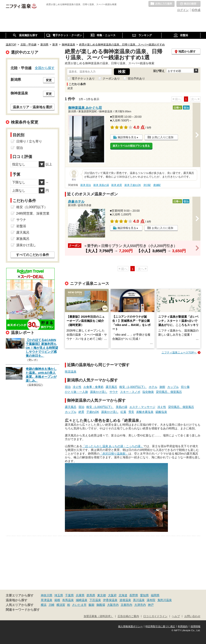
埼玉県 (59, 595)
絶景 (81, 412)
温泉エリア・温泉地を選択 (33, 107)
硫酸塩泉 (161, 412)
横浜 (44, 605)
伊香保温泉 (110, 600)
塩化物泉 (148, 392)
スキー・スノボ (130, 392)
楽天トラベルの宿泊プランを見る (131, 146)
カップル (173, 387)
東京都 (102, 595)
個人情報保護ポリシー (130, 626)
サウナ (114, 392)
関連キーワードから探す (23, 610)
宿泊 (68, 387)
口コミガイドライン (155, 616)
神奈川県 (47, 595)
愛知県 (144, 595)
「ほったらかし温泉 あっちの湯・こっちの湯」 (113, 446)
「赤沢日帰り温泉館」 (114, 454)
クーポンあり (111, 78)
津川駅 (147, 185)
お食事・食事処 (94, 387)
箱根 (57, 600)
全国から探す (45, 68)
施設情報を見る (127, 137)
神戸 (151, 605)
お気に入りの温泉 (162, 4)
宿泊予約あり (136, 78)
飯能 (91, 605)
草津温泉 (47, 600)
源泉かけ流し (99, 392)
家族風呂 (23, 239)
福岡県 (155, 595)
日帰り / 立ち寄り (29, 141)
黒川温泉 (139, 600)
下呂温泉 (95, 600)
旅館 (162, 387)
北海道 (123, 595)
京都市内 (126, 605)
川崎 (51, 605)
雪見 (131, 412)
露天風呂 (111, 387)
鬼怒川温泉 (165, 600)
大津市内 (140, 605)
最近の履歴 (188, 4)
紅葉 (123, 412)
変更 (49, 80)
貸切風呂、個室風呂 (169, 392)
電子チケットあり (83, 78)
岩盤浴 (21, 226)
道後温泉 (125, 600)
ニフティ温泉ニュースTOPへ (179, 352)
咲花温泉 (71, 372)
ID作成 (196, 10)
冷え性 (77, 387)
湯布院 (151, 600)
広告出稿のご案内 (128, 616)
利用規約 (183, 626)
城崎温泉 (82, 600)
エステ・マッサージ (142, 407)
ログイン (183, 10)
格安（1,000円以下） (133, 387)
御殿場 (101, 605)
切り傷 (185, 387)
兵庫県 (80, 595)
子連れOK (93, 412)
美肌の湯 (122, 407)
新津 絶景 (116, 185)
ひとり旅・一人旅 (76, 392)
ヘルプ (176, 616)
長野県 (134, 595)
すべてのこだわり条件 (33, 255)
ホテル (153, 387)
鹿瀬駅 (157, 185)
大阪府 (112, 595)
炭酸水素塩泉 (145, 412)
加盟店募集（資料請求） (98, 616)
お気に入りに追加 (163, 137)
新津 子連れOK (133, 185)
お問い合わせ (192, 616)
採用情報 (195, 626)
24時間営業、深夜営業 (33, 213)
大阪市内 (113, 605)
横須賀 (61, 605)
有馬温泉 (68, 600)
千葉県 (69, 595)
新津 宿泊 (86, 185)
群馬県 (91, 595)
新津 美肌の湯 (101, 185)
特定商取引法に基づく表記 (160, 626)
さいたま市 (79, 605)
